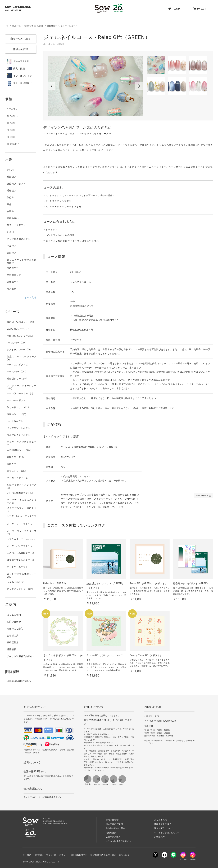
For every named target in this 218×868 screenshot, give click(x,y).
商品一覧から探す (21, 39)
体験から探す (21, 49)
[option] (95, 86)
